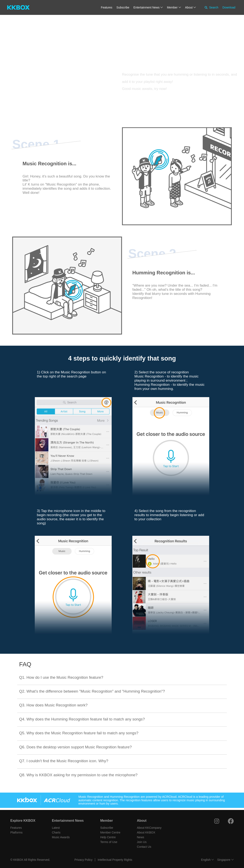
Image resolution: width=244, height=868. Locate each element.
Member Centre (110, 832)
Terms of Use (109, 842)
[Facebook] (231, 821)
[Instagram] (217, 821)
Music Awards (61, 837)
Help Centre (108, 837)
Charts (56, 832)
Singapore (224, 860)
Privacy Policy (83, 860)
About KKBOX (146, 832)
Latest (56, 828)
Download (229, 7)
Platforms (16, 832)
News (141, 837)
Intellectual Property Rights (115, 860)
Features (107, 7)
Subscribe (123, 7)
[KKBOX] (18, 7)
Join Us (142, 842)
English (206, 860)
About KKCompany (149, 828)
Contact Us (144, 847)
